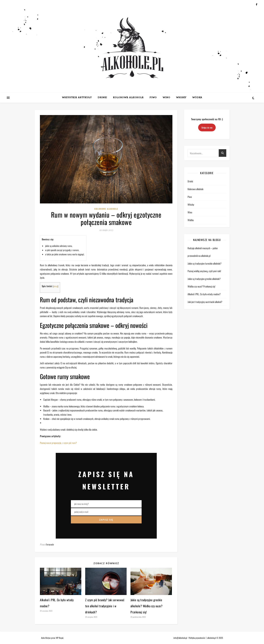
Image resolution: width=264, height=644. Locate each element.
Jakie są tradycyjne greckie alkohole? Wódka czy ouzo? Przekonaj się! (147, 606)
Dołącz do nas (207, 127)
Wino (166, 98)
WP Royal (60, 638)
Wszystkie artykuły (77, 98)
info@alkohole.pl (180, 638)
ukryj (56, 286)
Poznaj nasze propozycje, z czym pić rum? (58, 443)
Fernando (50, 544)
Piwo (153, 98)
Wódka (197, 98)
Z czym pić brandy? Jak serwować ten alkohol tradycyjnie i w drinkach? (105, 606)
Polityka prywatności (197, 638)
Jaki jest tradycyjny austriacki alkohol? (205, 302)
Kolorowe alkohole (128, 98)
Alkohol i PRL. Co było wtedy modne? (204, 294)
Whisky (181, 98)
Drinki (102, 98)
